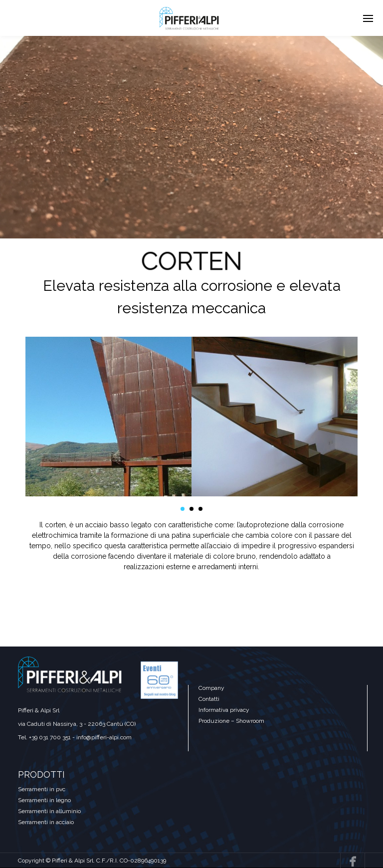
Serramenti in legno (44, 800)
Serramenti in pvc (42, 789)
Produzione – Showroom (231, 721)
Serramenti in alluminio (49, 811)
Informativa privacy (224, 710)
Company (211, 688)
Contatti (209, 699)
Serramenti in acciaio (46, 822)
